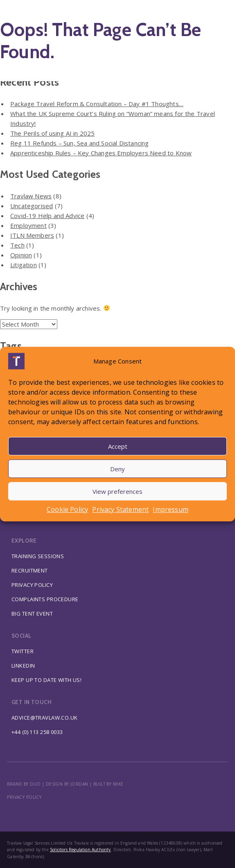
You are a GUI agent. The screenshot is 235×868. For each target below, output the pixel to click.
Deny (117, 469)
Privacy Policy (32, 585)
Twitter (23, 651)
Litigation (24, 265)
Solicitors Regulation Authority (80, 850)
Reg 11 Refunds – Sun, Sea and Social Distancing (79, 143)
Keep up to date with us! (46, 680)
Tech (17, 245)
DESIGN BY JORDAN (67, 784)
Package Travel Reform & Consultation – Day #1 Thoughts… (97, 104)
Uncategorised (32, 206)
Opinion (21, 255)
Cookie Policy (67, 509)
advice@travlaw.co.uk (45, 718)
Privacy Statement (120, 509)
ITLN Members (32, 235)
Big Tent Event (32, 614)
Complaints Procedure (45, 599)
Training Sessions (38, 556)
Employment (28, 225)
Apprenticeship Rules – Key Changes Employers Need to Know (101, 153)
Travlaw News (31, 196)
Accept (118, 446)
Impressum (171, 509)
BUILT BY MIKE (108, 784)
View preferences (117, 491)
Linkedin (23, 666)
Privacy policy (24, 797)
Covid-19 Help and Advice (47, 216)
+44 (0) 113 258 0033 (37, 732)
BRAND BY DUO (24, 784)
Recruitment (30, 570)
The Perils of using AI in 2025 (52, 133)
